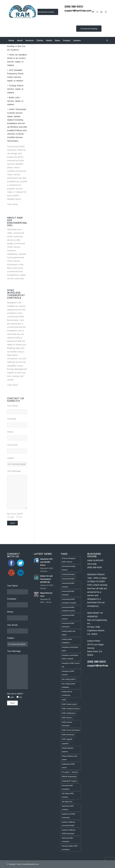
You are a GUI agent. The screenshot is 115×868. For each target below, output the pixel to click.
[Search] (106, 40)
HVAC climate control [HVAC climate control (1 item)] (69, 704)
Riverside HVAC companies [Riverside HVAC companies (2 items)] (67, 787)
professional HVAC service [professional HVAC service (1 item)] (68, 766)
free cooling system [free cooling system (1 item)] (69, 679)
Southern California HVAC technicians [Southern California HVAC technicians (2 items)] (69, 832)
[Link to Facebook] (97, 12)
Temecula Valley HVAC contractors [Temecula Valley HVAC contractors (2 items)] (70, 848)
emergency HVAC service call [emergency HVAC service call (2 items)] (71, 665)
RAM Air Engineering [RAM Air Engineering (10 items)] (69, 776)
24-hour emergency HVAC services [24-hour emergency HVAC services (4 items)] (69, 560)
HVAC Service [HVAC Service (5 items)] (67, 718)
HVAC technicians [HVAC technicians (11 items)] (68, 735)
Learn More (13, 204)
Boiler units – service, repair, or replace (15, 101)
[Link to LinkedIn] (101, 12)
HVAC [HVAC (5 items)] (64, 700)
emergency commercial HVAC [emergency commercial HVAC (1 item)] (70, 649)
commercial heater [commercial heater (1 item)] (68, 574)
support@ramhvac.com (78, 10)
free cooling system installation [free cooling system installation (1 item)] (69, 685)
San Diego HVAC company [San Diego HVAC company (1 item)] (68, 795)
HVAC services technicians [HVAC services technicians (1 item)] (67, 724)
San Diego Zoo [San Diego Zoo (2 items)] (67, 802)
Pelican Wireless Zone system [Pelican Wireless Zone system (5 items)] (70, 758)
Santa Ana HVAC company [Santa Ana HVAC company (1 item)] (68, 808)
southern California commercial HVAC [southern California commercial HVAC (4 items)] (68, 824)
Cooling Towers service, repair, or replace (15, 89)
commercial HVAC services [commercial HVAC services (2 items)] (68, 617)
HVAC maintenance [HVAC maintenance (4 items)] (69, 713)
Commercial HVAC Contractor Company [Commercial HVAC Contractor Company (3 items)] (69, 601)
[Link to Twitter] (93, 12)
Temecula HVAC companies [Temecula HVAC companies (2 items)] (68, 840)
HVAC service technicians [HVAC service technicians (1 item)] (71, 730)
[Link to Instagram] (106, 12)
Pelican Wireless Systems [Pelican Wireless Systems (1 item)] (68, 750)
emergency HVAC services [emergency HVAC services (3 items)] (68, 673)
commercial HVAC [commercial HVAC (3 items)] (68, 579)
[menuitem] (11, 40)
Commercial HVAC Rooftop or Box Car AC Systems (17, 46)
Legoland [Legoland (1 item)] (65, 744)
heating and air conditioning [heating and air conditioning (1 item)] (67, 693)
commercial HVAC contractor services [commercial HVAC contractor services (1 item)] (68, 609)
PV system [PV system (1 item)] (66, 772)
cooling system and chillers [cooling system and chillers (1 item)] (69, 633)
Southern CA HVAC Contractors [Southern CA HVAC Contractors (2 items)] (69, 816)
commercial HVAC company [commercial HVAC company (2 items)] (68, 585)
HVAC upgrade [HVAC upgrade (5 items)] (67, 739)
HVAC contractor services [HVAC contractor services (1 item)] (71, 709)
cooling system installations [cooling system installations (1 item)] (67, 641)
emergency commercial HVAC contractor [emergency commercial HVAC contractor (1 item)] (70, 657)
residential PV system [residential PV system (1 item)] (69, 781)
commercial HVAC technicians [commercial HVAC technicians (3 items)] (68, 625)
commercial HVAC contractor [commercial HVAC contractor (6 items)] (68, 593)
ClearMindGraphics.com (30, 864)
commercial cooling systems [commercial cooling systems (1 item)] (69, 568)
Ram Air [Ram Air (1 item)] (75, 772)
